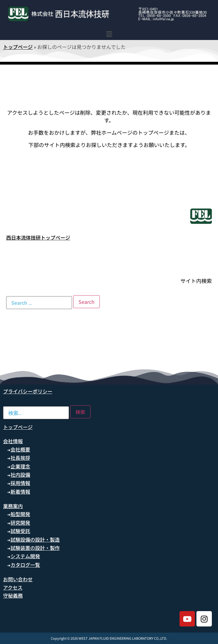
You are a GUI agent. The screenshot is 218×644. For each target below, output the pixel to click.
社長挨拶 (20, 458)
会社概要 (20, 449)
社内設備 (20, 475)
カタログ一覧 (25, 565)
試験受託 (20, 531)
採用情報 (20, 483)
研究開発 (20, 523)
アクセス (13, 587)
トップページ (18, 47)
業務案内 (13, 506)
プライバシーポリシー (28, 391)
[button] (109, 34)
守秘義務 (13, 595)
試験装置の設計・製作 (35, 548)
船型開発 (20, 514)
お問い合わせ (18, 579)
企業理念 (20, 466)
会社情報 (13, 441)
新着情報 (20, 491)
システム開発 (25, 556)
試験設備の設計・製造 (35, 539)
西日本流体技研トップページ (38, 237)
